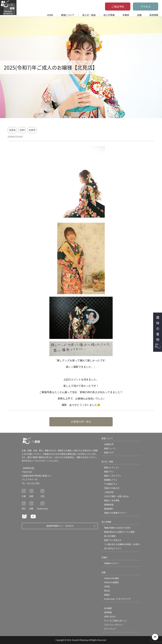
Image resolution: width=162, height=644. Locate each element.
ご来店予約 (118, 7)
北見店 (12, 130)
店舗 (139, 15)
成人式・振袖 (89, 15)
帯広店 (107, 591)
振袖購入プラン (111, 480)
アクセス (146, 7)
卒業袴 (126, 15)
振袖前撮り (109, 509)
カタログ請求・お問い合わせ (116, 496)
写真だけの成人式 (112, 488)
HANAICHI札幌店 (111, 578)
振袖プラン (109, 472)
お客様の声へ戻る (81, 422)
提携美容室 (109, 505)
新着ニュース (110, 448)
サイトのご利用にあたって (115, 621)
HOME (50, 15)
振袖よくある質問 (112, 500)
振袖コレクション (112, 467)
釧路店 (107, 595)
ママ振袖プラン (111, 484)
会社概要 (108, 608)
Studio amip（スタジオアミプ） (118, 599)
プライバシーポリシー (114, 625)
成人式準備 (109, 15)
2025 (22, 130)
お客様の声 (109, 444)
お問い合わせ (110, 616)
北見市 (32, 130)
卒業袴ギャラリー (112, 563)
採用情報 (154, 15)
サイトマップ (110, 629)
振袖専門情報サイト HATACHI (60, 526)
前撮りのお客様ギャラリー (115, 513)
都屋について (68, 15)
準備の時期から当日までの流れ (117, 528)
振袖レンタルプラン (113, 476)
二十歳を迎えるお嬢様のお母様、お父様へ (122, 544)
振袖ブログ (109, 452)
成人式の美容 (110, 536)
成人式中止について (113, 548)
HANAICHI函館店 (111, 582)
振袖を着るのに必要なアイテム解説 (119, 532)
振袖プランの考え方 (113, 540)
